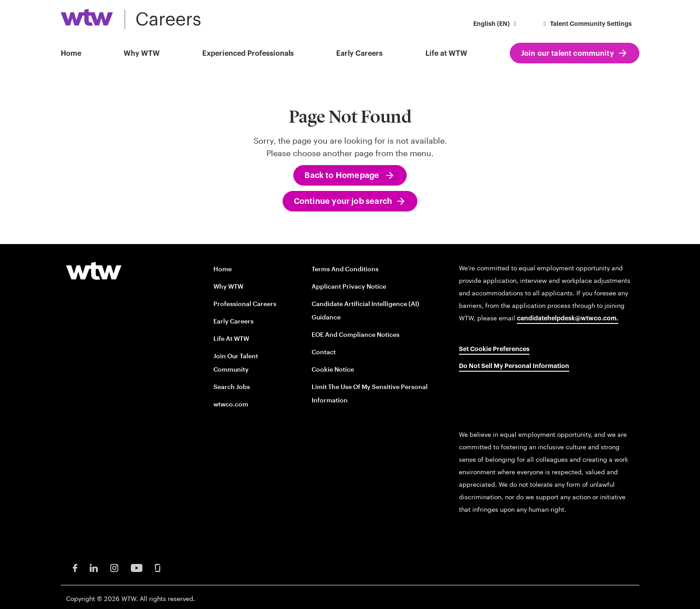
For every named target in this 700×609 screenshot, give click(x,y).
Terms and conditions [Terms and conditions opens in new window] (345, 269)
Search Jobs (232, 387)
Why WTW (142, 54)
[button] (496, 25)
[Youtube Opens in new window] (137, 567)
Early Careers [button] (359, 54)
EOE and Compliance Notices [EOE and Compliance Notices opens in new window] (356, 334)
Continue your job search (343, 201)
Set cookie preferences (494, 349)
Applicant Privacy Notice (349, 286)
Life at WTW (446, 54)
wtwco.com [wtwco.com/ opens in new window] (231, 404)
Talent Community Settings (587, 24)
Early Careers (233, 321)
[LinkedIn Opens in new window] (94, 567)
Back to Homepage (343, 175)
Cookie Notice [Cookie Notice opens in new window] (333, 369)
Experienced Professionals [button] (248, 54)
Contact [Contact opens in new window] (324, 352)
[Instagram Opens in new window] (114, 567)
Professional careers (245, 304)
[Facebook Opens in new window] (75, 567)
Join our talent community (567, 54)
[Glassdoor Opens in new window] (158, 567)
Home (71, 54)
